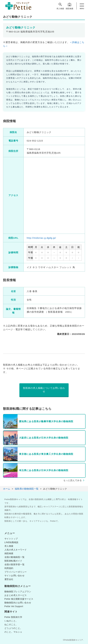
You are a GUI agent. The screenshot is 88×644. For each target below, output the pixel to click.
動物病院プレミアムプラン (18, 592)
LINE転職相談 (11, 542)
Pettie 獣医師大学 (13, 617)
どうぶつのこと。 (13, 628)
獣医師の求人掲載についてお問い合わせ (44, 390)
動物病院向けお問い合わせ (18, 603)
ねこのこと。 (11, 624)
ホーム (7, 489)
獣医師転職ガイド (13, 561)
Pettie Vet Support (14, 606)
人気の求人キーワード (16, 550)
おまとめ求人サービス (16, 595)
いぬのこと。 (11, 621)
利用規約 (9, 568)
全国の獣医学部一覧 (15, 564)
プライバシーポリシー (16, 572)
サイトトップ (11, 539)
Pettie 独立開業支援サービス (19, 599)
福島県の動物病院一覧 (27, 489)
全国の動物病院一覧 (15, 557)
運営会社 (9, 579)
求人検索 (60, 6)
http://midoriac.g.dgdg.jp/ (41, 238)
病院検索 (70, 6)
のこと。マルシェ (13, 632)
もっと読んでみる (73, 480)
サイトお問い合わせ (15, 576)
